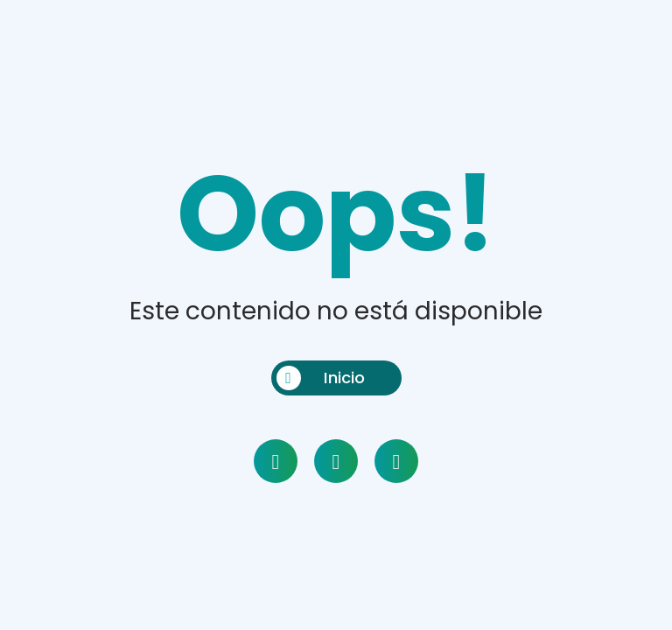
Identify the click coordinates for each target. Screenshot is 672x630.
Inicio (321, 378)
